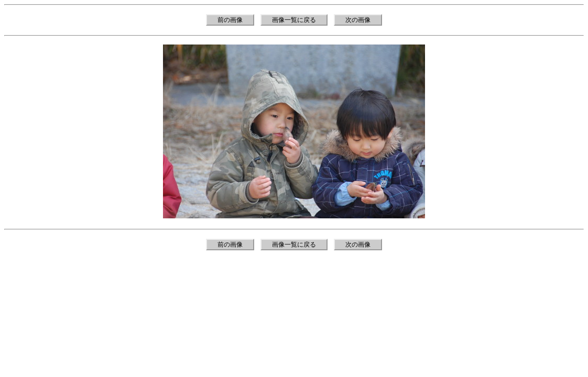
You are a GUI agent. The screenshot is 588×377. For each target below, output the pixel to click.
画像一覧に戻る (294, 20)
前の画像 (230, 20)
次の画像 (358, 20)
